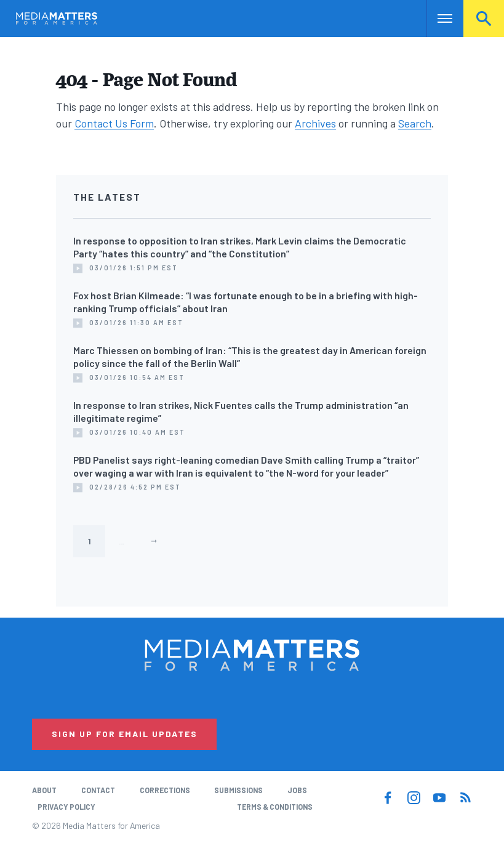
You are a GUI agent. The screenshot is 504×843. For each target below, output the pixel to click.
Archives (315, 123)
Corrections (165, 790)
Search (484, 18)
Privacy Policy (66, 807)
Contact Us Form (114, 123)
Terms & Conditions (275, 807)
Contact (98, 790)
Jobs (297, 790)
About (44, 790)
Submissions (238, 790)
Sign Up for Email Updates (125, 734)
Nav (437, 18)
